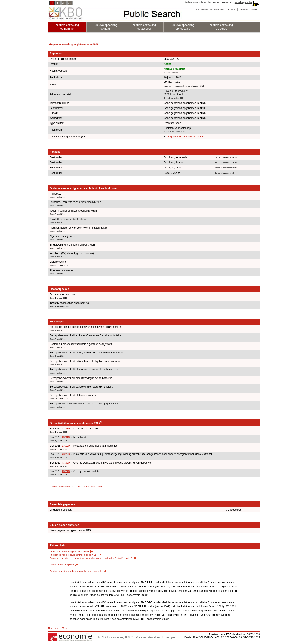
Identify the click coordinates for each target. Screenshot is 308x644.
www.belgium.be (243, 2)
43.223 (66, 454)
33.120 (66, 446)
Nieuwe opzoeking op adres (221, 27)
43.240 (66, 471)
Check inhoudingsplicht (62, 565)
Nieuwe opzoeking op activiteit (144, 27)
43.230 (66, 429)
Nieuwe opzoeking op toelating (183, 27)
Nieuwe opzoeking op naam (106, 27)
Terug (65, 628)
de (64, 3)
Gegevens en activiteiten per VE (185, 137)
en (70, 3)
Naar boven (54, 628)
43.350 (66, 463)
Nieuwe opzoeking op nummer (67, 27)
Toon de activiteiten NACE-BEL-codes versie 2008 (76, 487)
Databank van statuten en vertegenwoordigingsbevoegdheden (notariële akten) (91, 558)
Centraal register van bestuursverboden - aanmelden (77, 571)
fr (58, 3)
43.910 (66, 437)
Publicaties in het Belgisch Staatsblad (69, 552)
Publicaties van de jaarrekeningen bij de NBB (73, 555)
